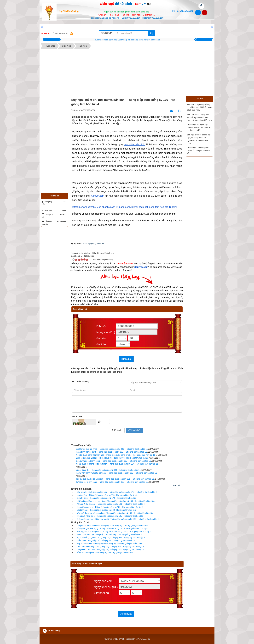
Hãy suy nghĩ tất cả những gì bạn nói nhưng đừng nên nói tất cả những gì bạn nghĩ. (128, 40)
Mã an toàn (78, 416)
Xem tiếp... (178, 486)
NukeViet (120, 639)
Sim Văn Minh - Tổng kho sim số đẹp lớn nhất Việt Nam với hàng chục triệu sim (199, 117)
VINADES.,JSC (143, 639)
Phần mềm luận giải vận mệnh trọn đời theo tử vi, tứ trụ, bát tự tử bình (199, 128)
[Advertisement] (127, 73)
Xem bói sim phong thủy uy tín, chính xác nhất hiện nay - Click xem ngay (199, 107)
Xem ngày (126, 614)
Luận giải (126, 359)
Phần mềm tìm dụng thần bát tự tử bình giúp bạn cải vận (198, 150)
